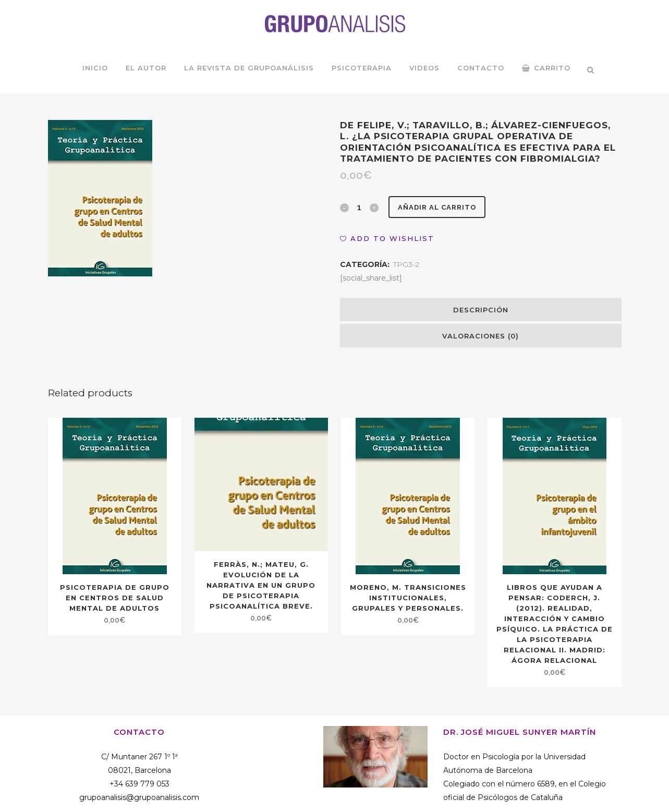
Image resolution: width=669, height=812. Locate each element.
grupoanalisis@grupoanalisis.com (139, 797)
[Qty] (359, 207)
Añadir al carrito (441, 207)
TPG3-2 (406, 264)
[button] (387, 238)
